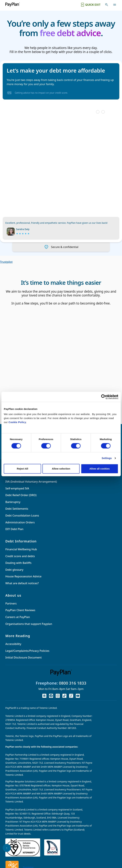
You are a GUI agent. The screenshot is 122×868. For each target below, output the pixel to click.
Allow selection (61, 469)
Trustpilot (6, 262)
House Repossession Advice (23, 581)
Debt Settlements (17, 513)
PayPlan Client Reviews (20, 614)
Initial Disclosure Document (24, 662)
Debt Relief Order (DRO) (21, 499)
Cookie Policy (17, 422)
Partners (11, 608)
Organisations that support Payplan (29, 628)
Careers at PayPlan (18, 621)
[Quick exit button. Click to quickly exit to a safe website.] (90, 5)
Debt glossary (14, 574)
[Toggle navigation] (115, 5)
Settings (107, 458)
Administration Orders (20, 526)
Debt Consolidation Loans (22, 520)
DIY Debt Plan (14, 533)
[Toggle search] (107, 5)
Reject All (22, 469)
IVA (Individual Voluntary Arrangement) (31, 486)
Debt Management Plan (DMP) (25, 479)
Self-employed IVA (17, 493)
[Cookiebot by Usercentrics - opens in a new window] (104, 397)
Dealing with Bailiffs (18, 567)
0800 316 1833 (73, 687)
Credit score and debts (20, 560)
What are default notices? (22, 587)
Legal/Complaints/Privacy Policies (27, 655)
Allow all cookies (99, 469)
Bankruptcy (13, 506)
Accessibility (13, 648)
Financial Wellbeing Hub (21, 553)
